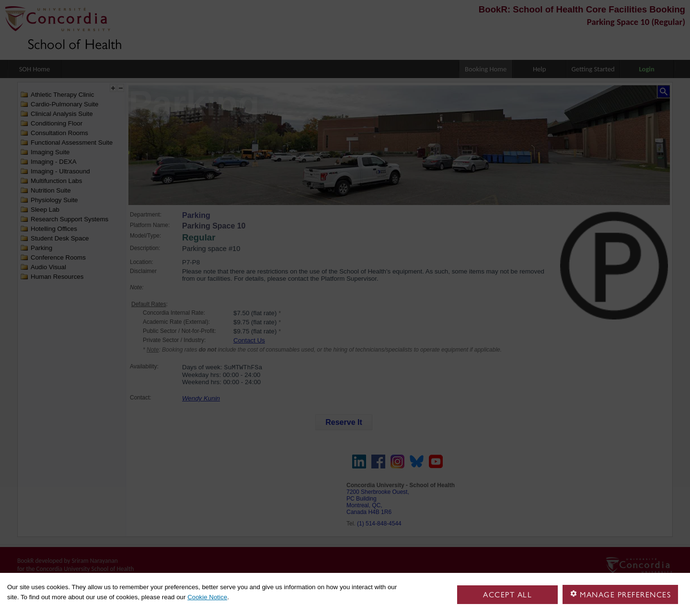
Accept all (507, 595)
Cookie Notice (207, 597)
